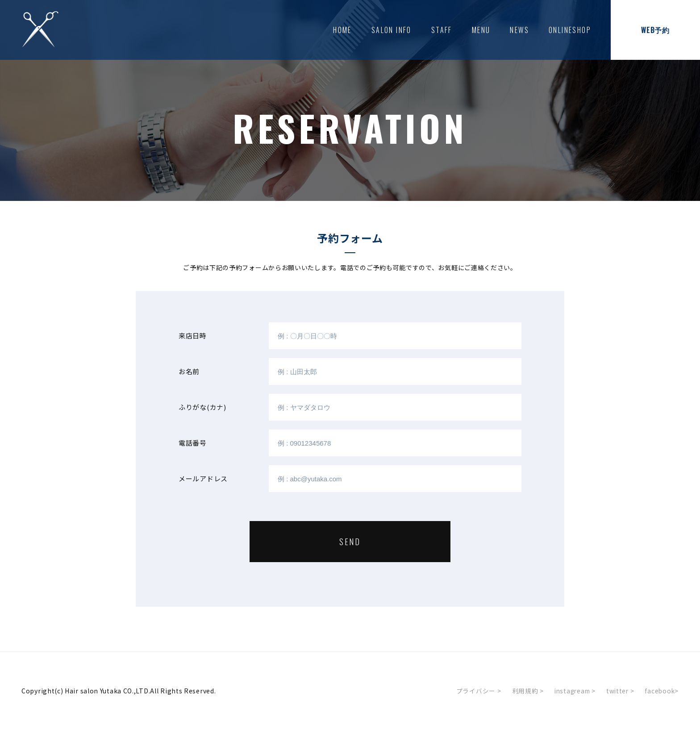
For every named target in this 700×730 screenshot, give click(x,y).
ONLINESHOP (570, 30)
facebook (661, 691)
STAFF (442, 30)
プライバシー (474, 691)
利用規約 (523, 691)
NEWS (519, 30)
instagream (572, 691)
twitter (619, 691)
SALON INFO (392, 30)
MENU (481, 30)
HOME (342, 30)
